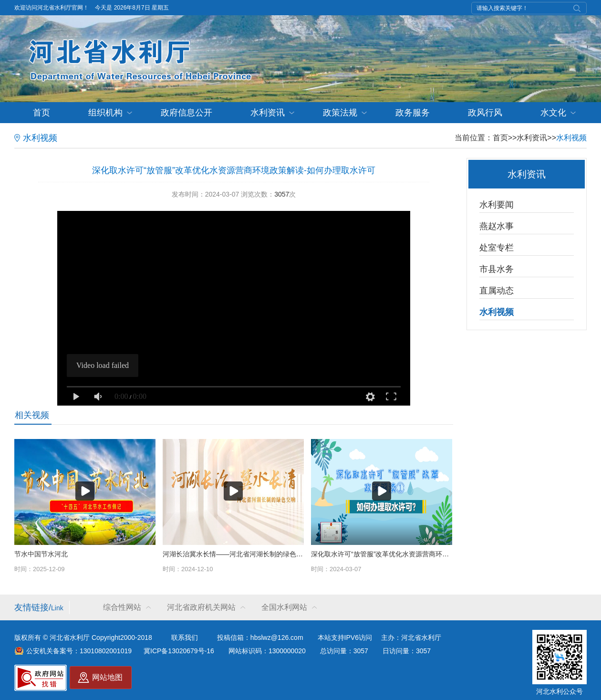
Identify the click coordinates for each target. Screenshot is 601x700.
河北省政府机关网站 (201, 607)
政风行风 (485, 113)
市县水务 (497, 269)
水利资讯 (268, 113)
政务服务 (413, 113)
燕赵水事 (497, 226)
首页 (41, 113)
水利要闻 (497, 205)
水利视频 (571, 138)
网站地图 (107, 677)
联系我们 (185, 637)
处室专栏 (497, 248)
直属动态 (497, 291)
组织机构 (105, 113)
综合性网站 (122, 607)
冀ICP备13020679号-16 (179, 651)
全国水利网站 (284, 607)
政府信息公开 (187, 113)
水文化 (553, 113)
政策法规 (340, 113)
